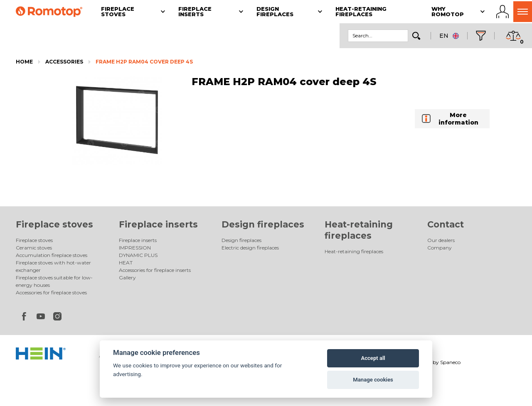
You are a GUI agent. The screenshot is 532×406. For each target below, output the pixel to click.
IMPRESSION (135, 248)
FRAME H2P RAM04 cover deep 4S (144, 62)
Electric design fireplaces (250, 248)
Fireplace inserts (158, 224)
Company (440, 248)
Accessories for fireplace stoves (51, 292)
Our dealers (441, 240)
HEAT (126, 263)
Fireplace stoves (54, 224)
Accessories (64, 62)
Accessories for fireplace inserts (155, 270)
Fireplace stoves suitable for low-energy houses (54, 281)
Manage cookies (373, 380)
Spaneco (450, 362)
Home (24, 62)
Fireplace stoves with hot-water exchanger (53, 266)
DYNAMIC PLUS (138, 255)
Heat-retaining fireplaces (354, 251)
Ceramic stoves (34, 248)
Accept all (373, 358)
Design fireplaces (263, 224)
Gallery (127, 278)
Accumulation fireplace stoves (52, 255)
